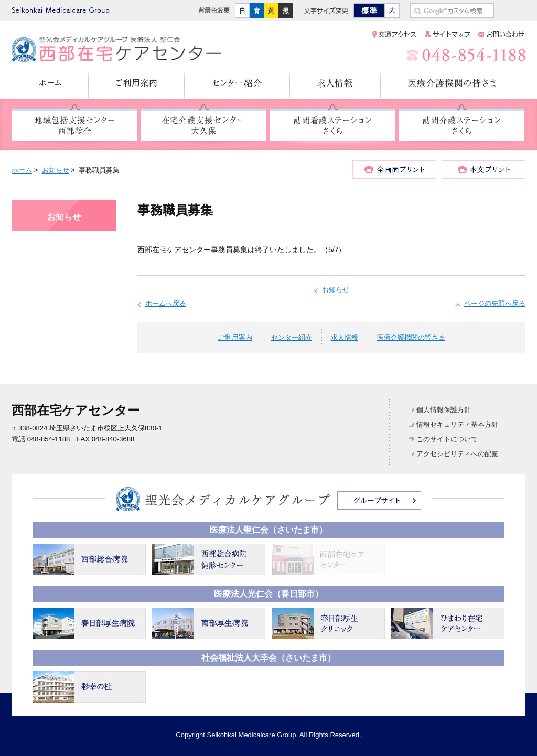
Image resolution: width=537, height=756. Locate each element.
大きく (392, 10)
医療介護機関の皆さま (453, 86)
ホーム (50, 86)
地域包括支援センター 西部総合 (74, 125)
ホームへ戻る (166, 303)
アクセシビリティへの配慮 (457, 454)
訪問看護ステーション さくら (332, 125)
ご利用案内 (137, 86)
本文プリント (484, 170)
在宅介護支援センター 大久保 (203, 125)
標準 (369, 10)
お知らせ (56, 170)
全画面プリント (394, 170)
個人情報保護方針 (444, 410)
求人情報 (335, 86)
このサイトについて (447, 439)
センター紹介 (237, 86)
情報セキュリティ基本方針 (457, 424)
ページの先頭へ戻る (495, 303)
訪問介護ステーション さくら (461, 125)
